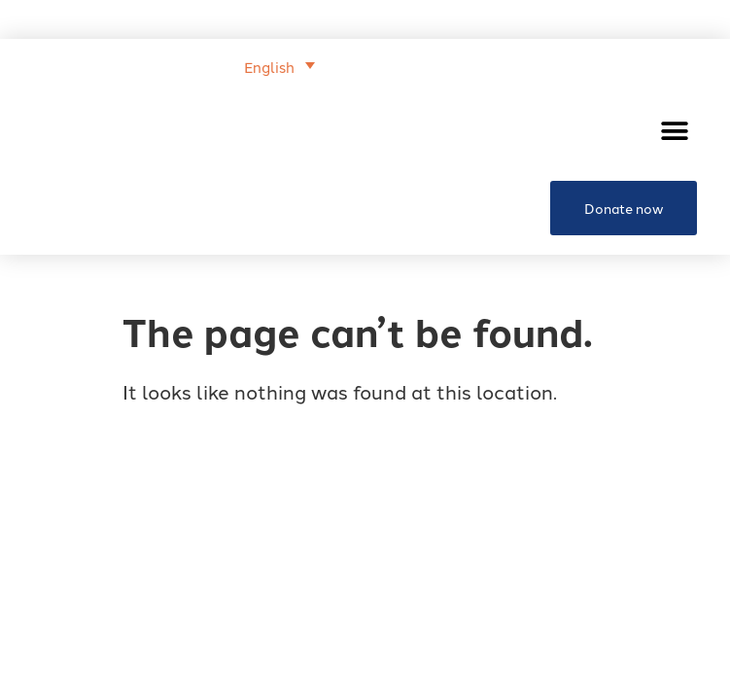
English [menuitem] (269, 67)
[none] (174, 64)
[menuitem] (279, 65)
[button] (675, 131)
